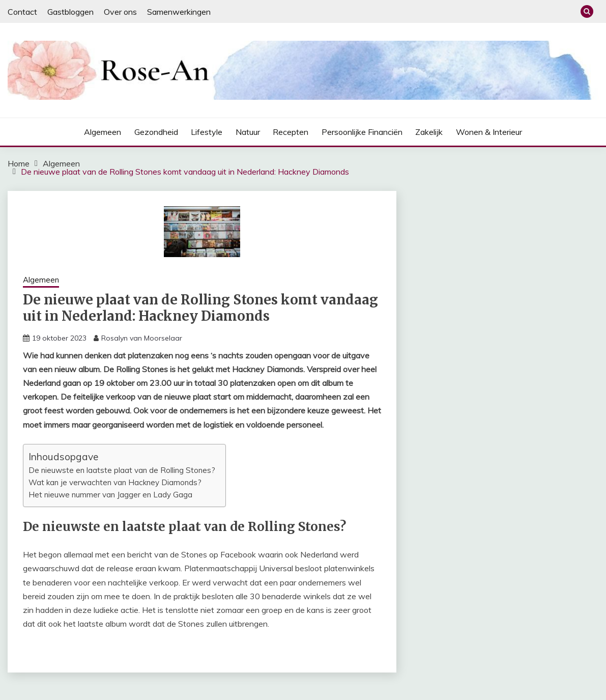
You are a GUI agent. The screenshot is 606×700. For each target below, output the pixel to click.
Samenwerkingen (179, 12)
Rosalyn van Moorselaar (142, 338)
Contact (22, 12)
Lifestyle (207, 132)
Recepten (291, 132)
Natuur (248, 132)
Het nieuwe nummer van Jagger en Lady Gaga (110, 495)
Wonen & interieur (489, 132)
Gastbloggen (70, 12)
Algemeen (103, 132)
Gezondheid (156, 132)
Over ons (120, 12)
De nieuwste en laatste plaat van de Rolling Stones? (122, 470)
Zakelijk (429, 132)
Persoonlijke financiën (362, 132)
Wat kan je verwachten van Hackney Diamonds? (115, 482)
